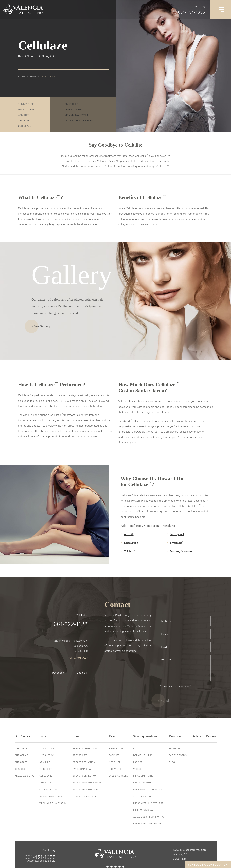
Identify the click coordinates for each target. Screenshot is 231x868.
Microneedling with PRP (148, 803)
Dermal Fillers (143, 755)
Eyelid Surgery (119, 776)
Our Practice (22, 736)
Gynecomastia (82, 769)
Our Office (21, 755)
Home (22, 76)
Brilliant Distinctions (147, 789)
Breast (76, 736)
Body (33, 76)
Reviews (211, 736)
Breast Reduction (84, 762)
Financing (175, 748)
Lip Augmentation (144, 776)
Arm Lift (23, 115)
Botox (137, 748)
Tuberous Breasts (84, 796)
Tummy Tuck (26, 104)
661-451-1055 (192, 12)
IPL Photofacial (143, 810)
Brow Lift (115, 769)
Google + (82, 673)
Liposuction (26, 110)
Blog (172, 762)
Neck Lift (115, 762)
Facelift (114, 755)
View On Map (79, 658)
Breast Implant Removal (88, 789)
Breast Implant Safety (87, 783)
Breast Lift (80, 755)
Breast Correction (85, 776)
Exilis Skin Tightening (147, 823)
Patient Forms (178, 755)
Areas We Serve (24, 776)
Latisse (138, 762)
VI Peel (137, 769)
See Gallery (42, 326)
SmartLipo (176, 543)
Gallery (196, 736)
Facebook (58, 673)
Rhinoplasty (117, 748)
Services (20, 769)
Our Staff (21, 762)
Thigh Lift (24, 120)
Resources (175, 736)
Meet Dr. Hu (22, 748)
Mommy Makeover (181, 551)
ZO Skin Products (144, 796)
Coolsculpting (49, 789)
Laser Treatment (144, 783)
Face (112, 736)
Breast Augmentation (86, 748)
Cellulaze (48, 76)
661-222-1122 (71, 624)
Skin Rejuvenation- (145, 736)
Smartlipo (46, 783)
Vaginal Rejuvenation (53, 803)
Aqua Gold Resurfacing (149, 817)
